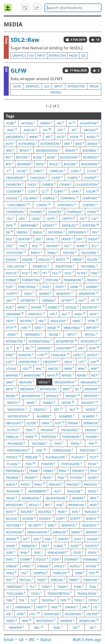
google (72, 307)
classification (87, 184)
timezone (91, 580)
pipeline (33, 457)
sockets (92, 546)
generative (89, 293)
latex (78, 355)
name (31, 402)
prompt (31, 477)
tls (33, 586)
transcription (60, 593)
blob (52, 157)
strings (44, 566)
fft (46, 273)
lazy (10, 361)
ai (72, 123)
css (83, 218)
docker (53, 246)
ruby (63, 511)
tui (34, 600)
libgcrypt (52, 361)
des (96, 232)
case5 (76, 171)
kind (10, 355)
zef (76, 627)
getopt (67, 300)
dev (39, 239)
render (79, 498)
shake (12, 546)
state (78, 552)
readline (75, 491)
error (78, 259)
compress (70, 198)
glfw (17, 86)
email (52, 252)
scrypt (76, 518)
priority (79, 471)
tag (25, 573)
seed (52, 525)
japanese (45, 348)
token (63, 586)
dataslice (70, 225)
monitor (92, 396)
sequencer (15, 532)
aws (68, 143)
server (13, 539)
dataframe (30, 225)
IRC (32, 640)
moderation (32, 396)
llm (95, 361)
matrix (68, 375)
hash (80, 314)
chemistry (15, 184)
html (93, 321)
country (56, 212)
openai (74, 423)
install (91, 334)
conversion (16, 212)
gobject (55, 307)
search (92, 518)
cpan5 (93, 212)
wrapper (16, 627)
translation (88, 593)
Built (87, 640)
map (95, 368)
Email (9, 640)
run (76, 511)
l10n (42, 355)
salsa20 (12, 518)
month (13, 402)
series (77, 532)
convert (37, 212)
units (42, 607)
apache (30, 130)
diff (80, 239)
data (11, 225)
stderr (26, 559)
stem (56, 559)
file (57, 273)
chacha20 (38, 177)
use (9, 614)
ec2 (95, 246)
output (13, 430)
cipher (65, 184)
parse (31, 436)
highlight (59, 321)
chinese (48, 184)
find (95, 273)
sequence (90, 525)
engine (28, 259)
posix (93, 464)
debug (39, 232)
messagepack (65, 382)
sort (11, 552)
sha (37, 539)
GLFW (18, 70)
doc (37, 246)
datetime (91, 225)
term (79, 573)
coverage (75, 212)
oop (59, 423)
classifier (15, 191)
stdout (42, 559)
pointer (48, 464)
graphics (19, 56)
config (43, 205)
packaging (70, 430)
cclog (93, 171)
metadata (28, 389)
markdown (34, 375)
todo (47, 586)
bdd (10, 150)
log (27, 368)
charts (73, 177)
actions (28, 123)
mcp (95, 375)
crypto (69, 218)
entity (63, 259)
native (68, 402)
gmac (22, 307)
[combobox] (73, 8)
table (11, 573)
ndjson (40, 409)
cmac (76, 191)
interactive (57, 56)
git (95, 300)
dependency (78, 232)
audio (93, 137)
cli (46, 191)
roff (95, 505)
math (53, 375)
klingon (26, 355)
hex (42, 321)
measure (27, 382)
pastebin (40, 443)
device (67, 239)
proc (95, 471)
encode (70, 252)
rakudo (73, 484)
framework (73, 280)
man (83, 368)
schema (29, 518)
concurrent (18, 205)
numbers (67, 416)
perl (41, 450)
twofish (49, 600)
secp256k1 (15, 525)
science (46, 518)
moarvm (92, 389)
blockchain (70, 157)
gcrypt (13, 293)
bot (9, 164)
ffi (36, 273)
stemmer (72, 559)
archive (91, 130)
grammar (15, 314)
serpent (92, 532)
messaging (90, 382)
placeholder (56, 457)
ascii (61, 137)
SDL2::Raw (25, 40)
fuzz (47, 287)
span (25, 552)
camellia (57, 171)
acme (11, 123)
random (15, 491)
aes (61, 123)
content (90, 205)
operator (91, 423)
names (49, 402)
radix (26, 484)
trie (23, 600)
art (49, 137)
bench (25, 150)
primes (49, 471)
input (41, 56)
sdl (84, 56)
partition (50, 436)
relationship (57, 498)
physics (13, 457)
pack (31, 430)
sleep (76, 546)
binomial (91, 150)
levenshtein (29, 361)
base (80, 143)
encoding (90, 252)
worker (67, 620)
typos (94, 600)
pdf (93, 443)
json (94, 348)
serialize (60, 532)
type (65, 600)
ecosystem (16, 252)
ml (78, 389)
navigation (17, 409)
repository (15, 505)
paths (76, 443)
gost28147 (91, 307)
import (93, 327)
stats (11, 559)
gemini (45, 293)
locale (12, 368)
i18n (25, 327)
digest (93, 239)
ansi (12, 130)
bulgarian (90, 164)
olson (32, 423)
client (60, 191)
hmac (78, 321)
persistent (89, 450)
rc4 (58, 491)
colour (12, 198)
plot (94, 457)
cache (22, 171)
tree (10, 600)
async (76, 137)
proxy (48, 477)
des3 (10, 239)
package (48, 430)
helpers (27, 321)
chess (33, 184)
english (45, 259)
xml (39, 627)
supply (76, 566)
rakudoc (92, 484)
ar (75, 130)
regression (32, 498)
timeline (58, 580)
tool (94, 586)
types (79, 600)
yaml (58, 627)
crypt (52, 218)
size (45, 546)
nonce (92, 409)
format (12, 280)
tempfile (41, 573)
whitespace (46, 620)
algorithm (89, 123)
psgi (62, 477)
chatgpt (91, 177)
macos (54, 368)
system (92, 566)
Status (46, 640)
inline (55, 334)
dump (82, 246)
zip (93, 627)
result (35, 505)
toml (79, 586)
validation (74, 614)
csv (95, 218)
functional (28, 287)
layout (93, 355)
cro (23, 218)
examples (41, 266)
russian (92, 511)
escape (93, 259)
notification (19, 416)
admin (46, 123)
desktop (25, 239)
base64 (93, 143)
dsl (68, 246)
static (93, 552)
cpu (10, 218)
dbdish (23, 232)
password (16, 443)
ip (19, 348)
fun (10, 287)
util (35, 614)
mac (40, 368)
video (12, 620)
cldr (32, 191)
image (53, 327)
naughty (89, 402)
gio (82, 300)
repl (95, 498)
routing (46, 511)
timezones (16, 586)
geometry (29, 300)
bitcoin (23, 157)
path (59, 443)
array (35, 137)
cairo (38, 171)
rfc (49, 505)
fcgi (26, 273)
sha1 (49, 539)
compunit (91, 198)
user (21, 614)
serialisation (38, 532)
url (86, 607)
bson (41, 164)
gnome (38, 307)
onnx (46, 423)
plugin (13, 464)
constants (67, 205)
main (69, 368)
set (26, 539)
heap (94, 314)
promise (13, 477)
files (69, 273)
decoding (56, 232)
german (49, 300)
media (73, 56)
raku (40, 484)
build (55, 164)
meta (11, 389)
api (47, 130)
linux (69, 361)
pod (30, 464)
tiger (42, 580)
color (92, 191)
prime (34, 471)
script (61, 518)
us (96, 607)
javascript (65, 348)
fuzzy (61, 287)
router (27, 511)
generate (65, 293)
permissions (63, 450)
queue (11, 484)
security (35, 525)
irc (29, 348)
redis (93, 491)
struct (60, 566)
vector (93, 614)
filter (82, 273)
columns (31, 198)
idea (39, 327)
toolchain (16, 593)
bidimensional (48, 150)
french (93, 280)
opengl (56, 92)
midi (67, 389)
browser (25, 164)
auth (10, 143)
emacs (37, 252)
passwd (92, 436)
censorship (16, 177)
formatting (32, 280)
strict (28, 566)
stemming (91, 559)
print (64, 471)
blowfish (91, 157)
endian (12, 259)
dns (23, 246)
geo (11, 300)
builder (71, 164)
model (12, 396)
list (82, 361)
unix (56, 607)
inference (33, 334)
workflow (89, 620)
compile (50, 198)
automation (51, 143)
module (54, 396)
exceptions (65, 266)
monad (73, 396)
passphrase (72, 436)
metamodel (49, 389)
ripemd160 (77, 505)
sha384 (93, 539)
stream (12, 566)
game (76, 287)
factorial (89, 266)
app (61, 130)
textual (26, 580)
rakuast (56, 484)
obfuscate (14, 423)
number (44, 416)
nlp (74, 409)
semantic (69, 525)
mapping (13, 375)
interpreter (67, 341)
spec (38, 552)
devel (52, 239)
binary (72, 150)
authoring (28, 143)
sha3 (79, 539)
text (11, 580)
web (27, 620)
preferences (16, 471)
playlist (78, 457)
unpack (72, 607)
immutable (73, 327)
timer (74, 580)
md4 (10, 382)
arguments (15, 137)
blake (38, 157)
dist (10, 246)
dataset (50, 225)
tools (36, 593)
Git (21, 640)
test (94, 573)
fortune (53, 280)
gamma (93, 287)
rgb (60, 505)
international (40, 341)
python (77, 477)
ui (8, 607)
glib (10, 307)
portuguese (72, 464)
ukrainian (24, 607)
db (9, 232)
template (62, 573)
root (11, 511)
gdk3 (29, 293)
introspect (90, 341)
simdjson (29, 546)
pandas (92, 430)
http (11, 327)
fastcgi (12, 273)
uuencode (52, 614)
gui (32, 56)
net (58, 409)
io (9, 348)
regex (12, 498)
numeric (90, 416)
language (60, 355)
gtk (53, 314)
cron (37, 218)
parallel (14, 436)
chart (57, 177)
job (81, 348)
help (11, 321)
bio (9, 157)
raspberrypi (38, 491)
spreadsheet (58, 552)
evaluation (17, 266)
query (93, 477)
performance (18, 450)
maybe (83, 375)
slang (60, 546)
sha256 (64, 539)
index (13, 334)
